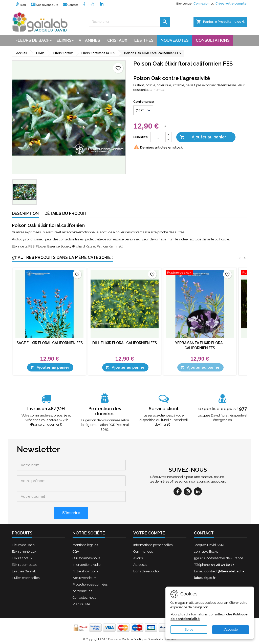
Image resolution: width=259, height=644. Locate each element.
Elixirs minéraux (24, 552)
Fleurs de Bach (23, 545)
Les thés (144, 40)
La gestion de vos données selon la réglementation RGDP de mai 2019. (105, 425)
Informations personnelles (153, 545)
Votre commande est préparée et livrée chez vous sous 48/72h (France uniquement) (46, 420)
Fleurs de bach (33, 40)
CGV (76, 552)
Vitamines (89, 40)
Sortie (189, 629)
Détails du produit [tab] (66, 213)
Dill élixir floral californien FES (125, 343)
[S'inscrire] (71, 513)
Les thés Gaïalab (24, 571)
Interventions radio (87, 565)
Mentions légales (85, 545)
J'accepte (231, 629)
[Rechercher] (129, 22)
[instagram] (188, 491)
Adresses (140, 565)
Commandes (143, 552)
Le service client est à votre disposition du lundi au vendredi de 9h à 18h (164, 420)
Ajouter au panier (203, 137)
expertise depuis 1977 (223, 409)
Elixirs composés (25, 565)
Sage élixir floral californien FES (50, 343)
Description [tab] (25, 213)
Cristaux (117, 40)
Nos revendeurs (44, 5)
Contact (70, 5)
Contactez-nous (84, 598)
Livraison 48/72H (46, 409)
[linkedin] (198, 491)
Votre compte (149, 533)
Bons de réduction (147, 571)
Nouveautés (175, 40)
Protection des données (105, 411)
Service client (164, 409)
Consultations (213, 40)
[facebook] (178, 491)
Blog (21, 5)
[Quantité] (158, 137)
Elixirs (64, 40)
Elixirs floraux (22, 558)
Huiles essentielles (26, 578)
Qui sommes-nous (86, 558)
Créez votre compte (231, 4)
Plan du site (81, 604)
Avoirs (138, 558)
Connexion (201, 4)
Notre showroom (85, 571)
